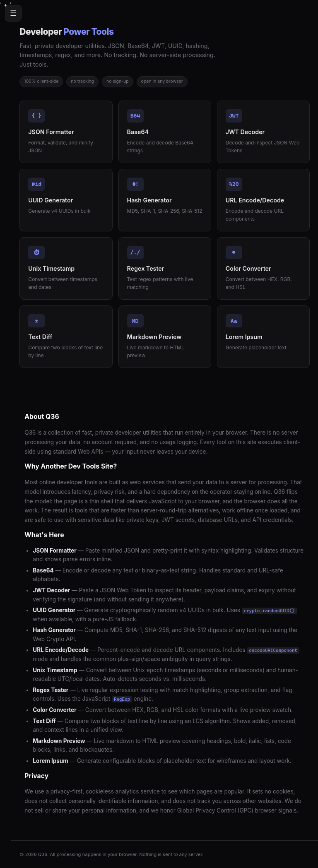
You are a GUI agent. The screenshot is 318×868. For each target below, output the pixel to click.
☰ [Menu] (13, 13)
